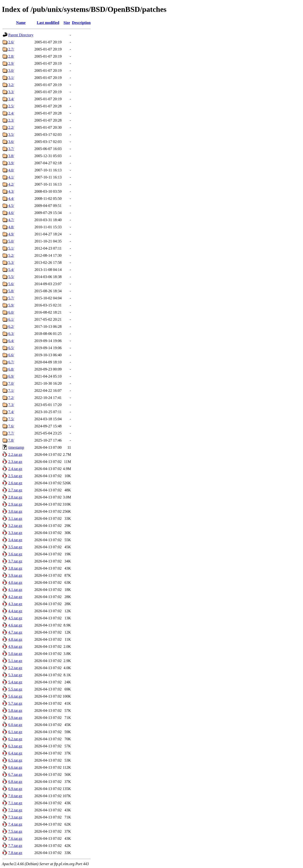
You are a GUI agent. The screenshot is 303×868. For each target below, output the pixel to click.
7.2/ (11, 398)
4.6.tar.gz (15, 625)
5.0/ (11, 241)
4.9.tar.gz (15, 646)
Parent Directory (21, 35)
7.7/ (11, 433)
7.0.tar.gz (15, 796)
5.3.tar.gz (15, 675)
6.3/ (11, 334)
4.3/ (11, 191)
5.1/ (11, 248)
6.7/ (11, 362)
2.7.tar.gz (15, 490)
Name (21, 23)
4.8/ (11, 227)
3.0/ (11, 71)
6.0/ (11, 312)
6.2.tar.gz (15, 739)
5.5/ (11, 277)
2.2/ (11, 127)
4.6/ (11, 213)
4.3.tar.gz (15, 604)
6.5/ (11, 348)
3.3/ (11, 92)
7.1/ (11, 391)
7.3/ (11, 405)
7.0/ (11, 383)
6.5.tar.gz (15, 760)
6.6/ (11, 355)
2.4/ (11, 113)
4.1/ (11, 177)
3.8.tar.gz (15, 568)
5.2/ (11, 255)
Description (81, 23)
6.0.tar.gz (15, 725)
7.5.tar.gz (15, 831)
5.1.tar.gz (15, 661)
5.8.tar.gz (15, 710)
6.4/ (11, 341)
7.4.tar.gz (15, 824)
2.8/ (11, 56)
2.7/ (11, 49)
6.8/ (11, 369)
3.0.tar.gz (15, 511)
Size (67, 23)
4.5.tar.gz (15, 618)
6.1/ (11, 319)
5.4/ (11, 270)
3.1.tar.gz (15, 519)
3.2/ (11, 85)
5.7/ (11, 298)
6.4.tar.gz (15, 753)
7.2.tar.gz (15, 810)
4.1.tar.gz (15, 590)
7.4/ (11, 412)
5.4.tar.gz (15, 682)
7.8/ (11, 440)
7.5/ (11, 419)
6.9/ (11, 376)
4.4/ (11, 199)
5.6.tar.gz (15, 696)
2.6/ (11, 42)
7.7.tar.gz (15, 846)
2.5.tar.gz (15, 476)
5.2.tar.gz (15, 668)
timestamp (16, 447)
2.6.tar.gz (15, 483)
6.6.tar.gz (15, 767)
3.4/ (11, 99)
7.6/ (11, 426)
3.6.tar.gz (15, 554)
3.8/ (11, 156)
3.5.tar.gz (15, 547)
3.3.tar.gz (15, 533)
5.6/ (11, 284)
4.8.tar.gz (15, 639)
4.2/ (11, 184)
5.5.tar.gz (15, 689)
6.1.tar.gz (15, 732)
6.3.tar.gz (15, 746)
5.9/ (11, 305)
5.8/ (11, 291)
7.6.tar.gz (15, 838)
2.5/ (11, 106)
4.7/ (11, 220)
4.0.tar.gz (15, 582)
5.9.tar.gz (15, 718)
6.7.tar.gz (15, 774)
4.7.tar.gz (15, 632)
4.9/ (11, 234)
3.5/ (11, 135)
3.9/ (11, 163)
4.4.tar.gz (15, 611)
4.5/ (11, 206)
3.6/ (11, 142)
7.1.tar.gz (15, 803)
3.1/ (11, 78)
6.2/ (11, 327)
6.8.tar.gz (15, 782)
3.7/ (11, 149)
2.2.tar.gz (15, 455)
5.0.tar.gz (15, 654)
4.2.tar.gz (15, 597)
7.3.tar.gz (15, 817)
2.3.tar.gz (15, 462)
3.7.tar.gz (15, 561)
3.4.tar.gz (15, 540)
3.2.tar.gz (15, 526)
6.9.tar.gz (15, 789)
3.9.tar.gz (15, 575)
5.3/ (11, 263)
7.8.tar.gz (15, 853)
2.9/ (11, 63)
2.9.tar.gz (15, 504)
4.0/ (11, 170)
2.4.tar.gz (15, 469)
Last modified (48, 23)
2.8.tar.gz (15, 497)
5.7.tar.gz (15, 703)
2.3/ (11, 120)
